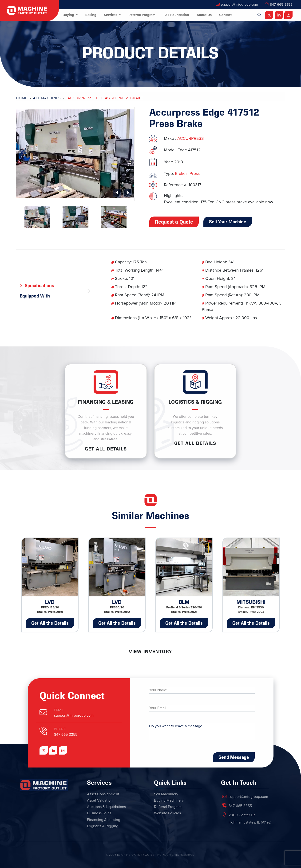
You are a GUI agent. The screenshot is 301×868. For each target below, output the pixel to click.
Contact (225, 15)
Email (59, 710)
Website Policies (167, 813)
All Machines (47, 98)
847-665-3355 (279, 4)
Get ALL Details (106, 449)
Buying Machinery (169, 800)
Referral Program (142, 15)
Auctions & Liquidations (106, 807)
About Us (204, 15)
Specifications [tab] (39, 285)
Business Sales (99, 813)
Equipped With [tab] (35, 296)
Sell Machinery (166, 794)
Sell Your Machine (228, 222)
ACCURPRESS (191, 138)
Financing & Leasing (104, 820)
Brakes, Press (187, 173)
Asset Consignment (103, 794)
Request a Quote (174, 222)
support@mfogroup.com (237, 4)
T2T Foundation (176, 15)
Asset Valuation (100, 800)
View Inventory (150, 651)
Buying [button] (69, 15)
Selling (91, 15)
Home (22, 98)
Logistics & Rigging (103, 826)
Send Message (234, 757)
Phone (60, 729)
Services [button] (111, 15)
